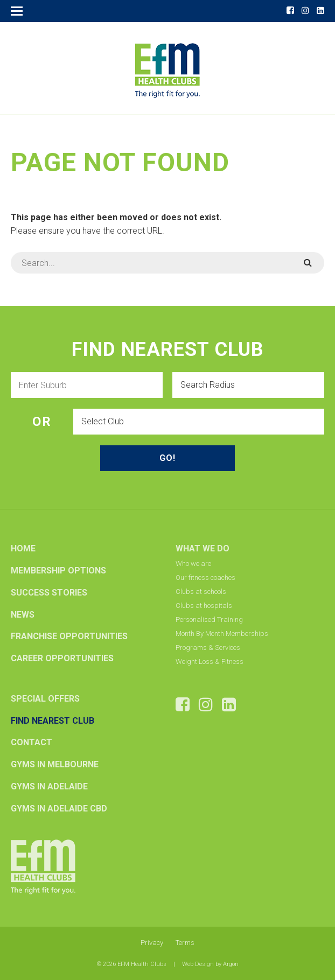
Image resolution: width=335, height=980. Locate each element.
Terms (185, 943)
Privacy (152, 943)
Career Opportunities (62, 658)
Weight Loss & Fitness (210, 661)
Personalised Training (209, 619)
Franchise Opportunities (69, 636)
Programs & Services (208, 647)
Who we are (193, 563)
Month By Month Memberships (222, 633)
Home (23, 548)
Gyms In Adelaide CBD (59, 808)
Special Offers (45, 699)
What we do (203, 548)
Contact (32, 742)
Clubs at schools (201, 591)
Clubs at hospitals (204, 605)
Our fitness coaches (205, 577)
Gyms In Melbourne (55, 764)
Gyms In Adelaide (49, 786)
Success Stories (49, 593)
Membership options (58, 570)
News (23, 615)
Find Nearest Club (53, 721)
